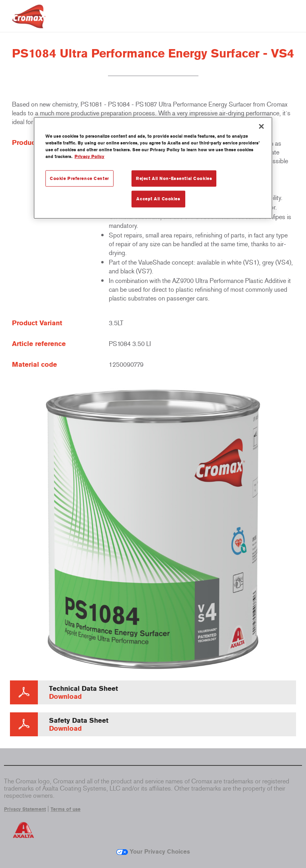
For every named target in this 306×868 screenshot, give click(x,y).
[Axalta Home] (29, 23)
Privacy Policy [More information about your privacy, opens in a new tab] (89, 156)
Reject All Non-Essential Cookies (174, 178)
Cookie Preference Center (79, 178)
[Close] (261, 127)
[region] (153, 168)
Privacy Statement (25, 809)
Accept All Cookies (158, 199)
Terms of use (66, 809)
